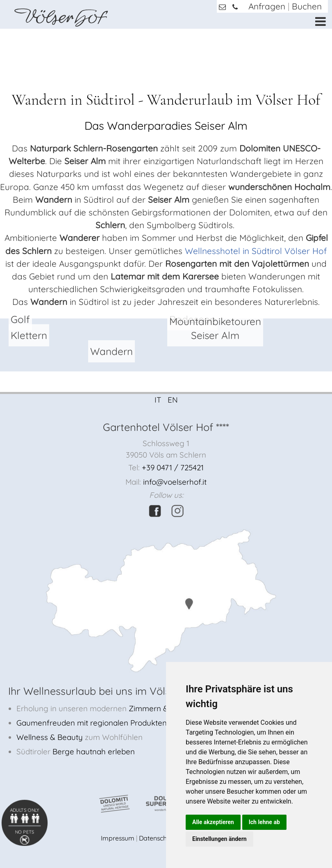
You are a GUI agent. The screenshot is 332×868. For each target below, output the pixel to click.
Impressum (118, 838)
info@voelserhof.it (175, 482)
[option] (166, 29)
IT (158, 400)
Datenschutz (157, 838)
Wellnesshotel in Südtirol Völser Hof (256, 251)
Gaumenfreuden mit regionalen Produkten (92, 723)
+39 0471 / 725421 (173, 467)
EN (173, 400)
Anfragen (267, 6)
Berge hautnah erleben (94, 751)
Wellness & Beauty (50, 737)
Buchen (307, 6)
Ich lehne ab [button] (264, 822)
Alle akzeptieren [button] (213, 822)
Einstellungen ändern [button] (219, 839)
